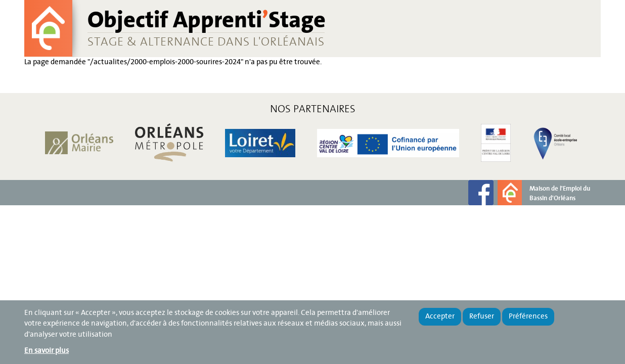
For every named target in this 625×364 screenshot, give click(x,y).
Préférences (528, 316)
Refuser (482, 316)
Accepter (440, 316)
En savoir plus (47, 351)
